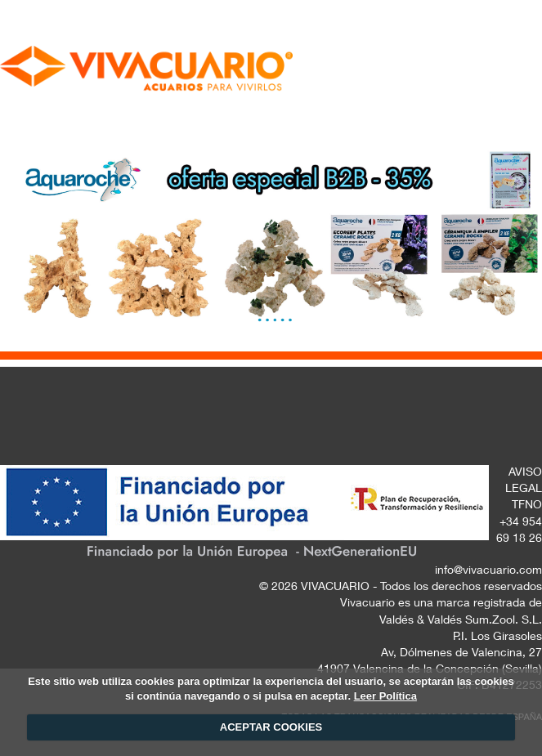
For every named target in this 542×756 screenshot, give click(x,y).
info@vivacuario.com (488, 571)
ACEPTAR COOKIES (271, 727)
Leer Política (385, 696)
